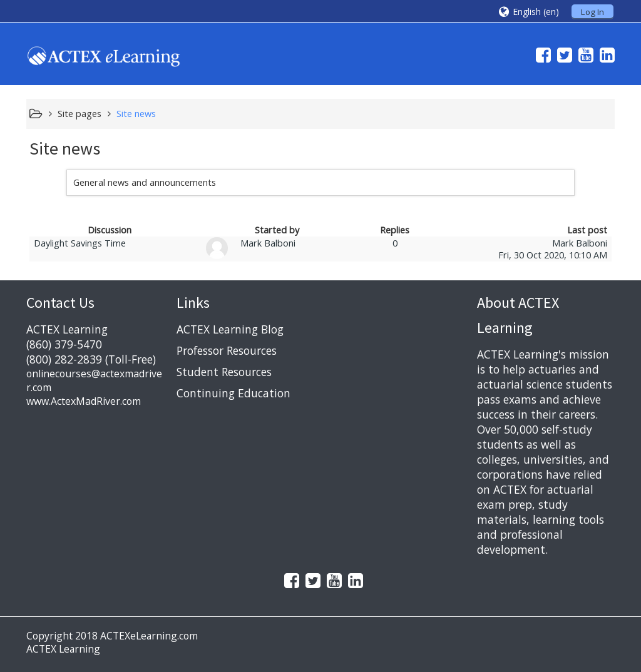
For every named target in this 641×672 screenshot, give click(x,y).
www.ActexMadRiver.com (84, 401)
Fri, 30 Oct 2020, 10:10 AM (553, 255)
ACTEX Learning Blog (230, 329)
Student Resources (224, 372)
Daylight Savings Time (80, 243)
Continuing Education (233, 393)
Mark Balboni (268, 243)
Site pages (79, 114)
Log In (592, 12)
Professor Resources (227, 350)
